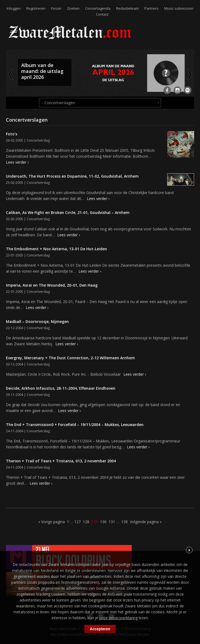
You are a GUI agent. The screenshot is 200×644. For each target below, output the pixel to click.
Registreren (36, 8)
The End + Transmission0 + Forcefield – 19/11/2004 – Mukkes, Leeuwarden (75, 425)
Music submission (179, 8)
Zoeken (73, 8)
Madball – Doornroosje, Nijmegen (37, 321)
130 (103, 522)
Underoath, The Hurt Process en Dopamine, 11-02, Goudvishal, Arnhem (72, 176)
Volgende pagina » (146, 522)
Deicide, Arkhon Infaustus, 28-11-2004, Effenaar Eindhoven (61, 388)
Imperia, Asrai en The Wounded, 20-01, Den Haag (52, 285)
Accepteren (100, 629)
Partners (151, 8)
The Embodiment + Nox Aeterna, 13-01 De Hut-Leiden (56, 249)
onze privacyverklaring (118, 618)
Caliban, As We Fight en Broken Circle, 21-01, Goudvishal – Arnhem (68, 212)
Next (189, 75)
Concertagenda (98, 8)
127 (77, 522)
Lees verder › (17, 162)
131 (112, 522)
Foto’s (12, 134)
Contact (102, 14)
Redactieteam (127, 8)
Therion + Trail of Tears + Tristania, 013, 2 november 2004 (61, 461)
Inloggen (14, 8)
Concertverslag (38, 140)
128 (86, 522)
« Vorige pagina (51, 522)
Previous (11, 75)
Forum (56, 8)
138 (124, 522)
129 (95, 522)
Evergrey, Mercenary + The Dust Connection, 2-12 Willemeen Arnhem (70, 358)
